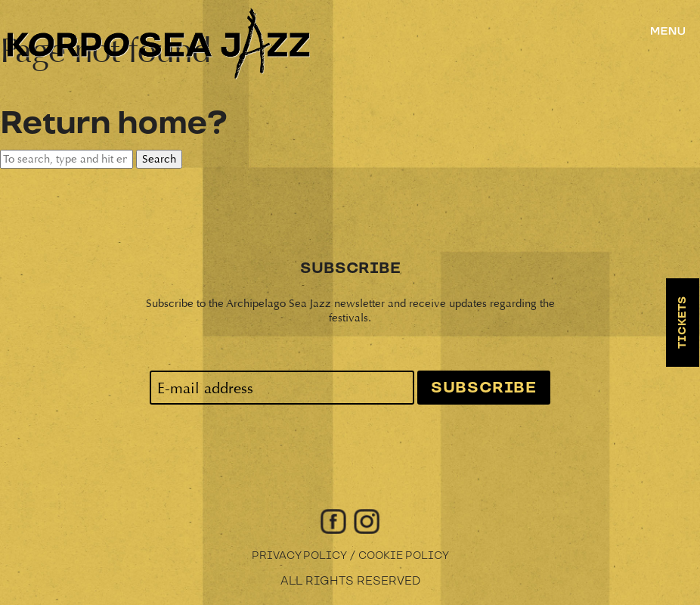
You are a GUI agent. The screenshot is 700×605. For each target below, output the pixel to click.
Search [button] (159, 159)
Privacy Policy (299, 556)
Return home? (113, 124)
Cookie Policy (404, 556)
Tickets (683, 323)
